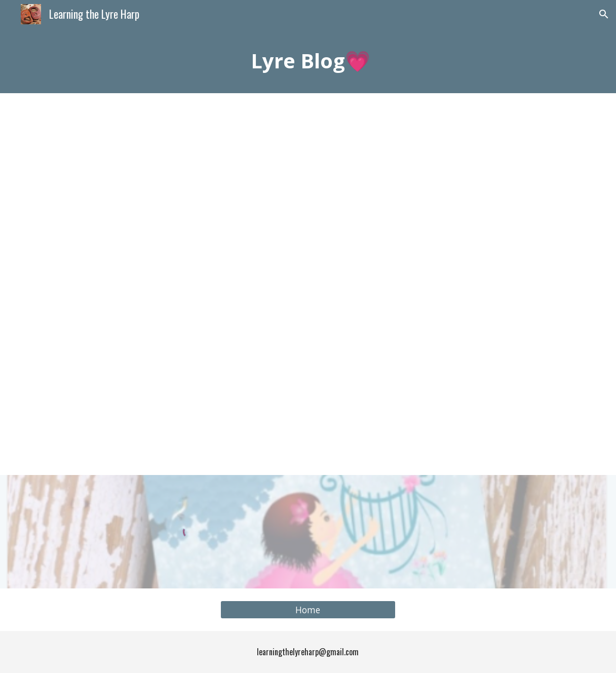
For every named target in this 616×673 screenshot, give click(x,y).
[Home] (308, 610)
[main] (308, 61)
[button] (604, 14)
